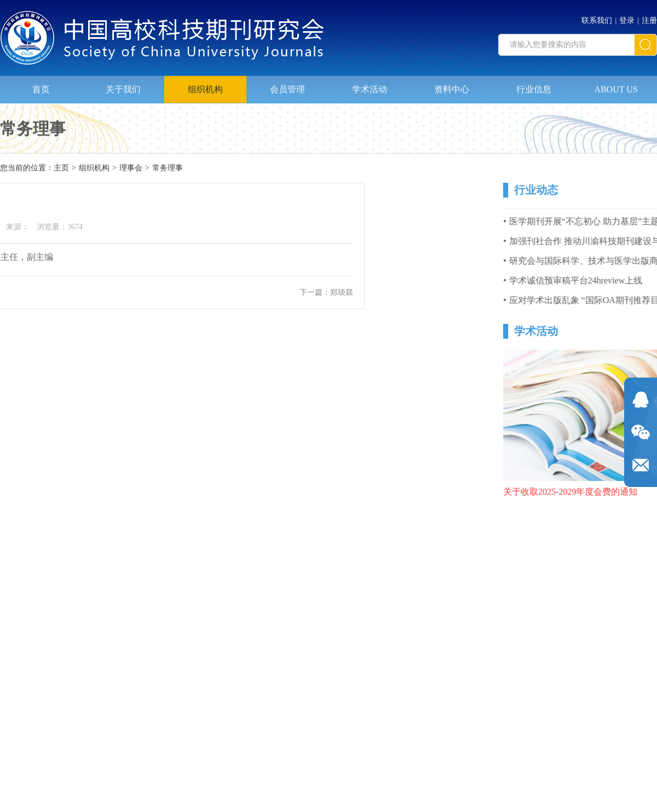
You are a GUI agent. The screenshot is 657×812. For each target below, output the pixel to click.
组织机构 (205, 87)
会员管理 (287, 87)
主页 (61, 168)
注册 (649, 18)
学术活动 (370, 87)
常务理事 (168, 168)
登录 (627, 18)
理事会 (131, 168)
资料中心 (452, 87)
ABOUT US (616, 87)
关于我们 (123, 87)
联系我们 (597, 18)
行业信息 (534, 87)
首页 (41, 87)
